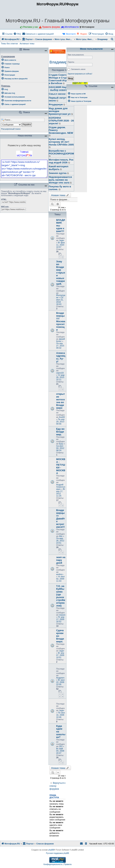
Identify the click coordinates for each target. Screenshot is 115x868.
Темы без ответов (9, 44)
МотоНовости (72, 27)
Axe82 (62, 417)
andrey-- (60, 574)
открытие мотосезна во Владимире (61, 401)
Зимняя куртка (58, 173)
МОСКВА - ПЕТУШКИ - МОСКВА (61, 466)
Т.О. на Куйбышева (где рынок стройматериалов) (61, 596)
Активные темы (27, 44)
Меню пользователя (91, 49)
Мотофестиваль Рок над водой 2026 (61, 161)
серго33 (60, 373)
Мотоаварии (88, 27)
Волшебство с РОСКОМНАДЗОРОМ (61, 152)
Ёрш (61, 444)
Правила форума (51, 27)
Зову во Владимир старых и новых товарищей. (61, 273)
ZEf (61, 746)
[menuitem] (17, 34)
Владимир (58, 62)
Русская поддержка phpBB (57, 853)
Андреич (60, 678)
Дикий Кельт (60, 340)
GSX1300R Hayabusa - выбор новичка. (61, 89)
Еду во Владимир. (60, 432)
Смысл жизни (57, 94)
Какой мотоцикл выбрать (59, 168)
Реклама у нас (31, 27)
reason (62, 615)
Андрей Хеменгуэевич (61, 487)
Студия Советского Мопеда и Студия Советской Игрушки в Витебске (61, 79)
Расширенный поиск (11, 129)
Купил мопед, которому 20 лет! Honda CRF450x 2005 (61, 142)
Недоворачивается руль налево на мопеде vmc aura (60, 180)
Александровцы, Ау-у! (61, 357)
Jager (62, 240)
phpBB (51, 850)
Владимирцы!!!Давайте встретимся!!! (61, 519)
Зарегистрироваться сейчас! (80, 74)
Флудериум (56, 104)
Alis (61, 536)
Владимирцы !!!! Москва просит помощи (61, 321)
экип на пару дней (61, 560)
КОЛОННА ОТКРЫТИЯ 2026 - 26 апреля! (61, 121)
